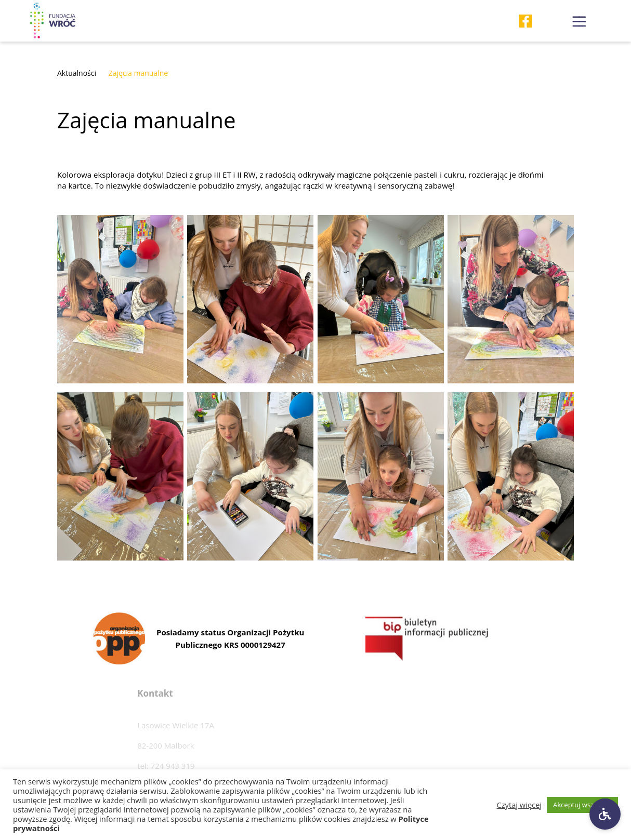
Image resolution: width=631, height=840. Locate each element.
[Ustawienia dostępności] (605, 814)
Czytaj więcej (520, 805)
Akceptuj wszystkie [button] (582, 805)
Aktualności (77, 73)
